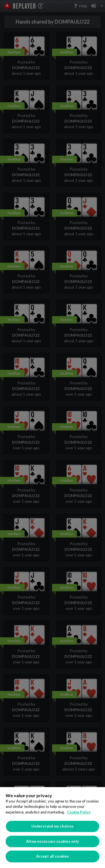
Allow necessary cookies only (53, 841)
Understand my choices (53, 826)
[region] (53, 828)
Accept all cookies (53, 856)
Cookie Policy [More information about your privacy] (79, 812)
